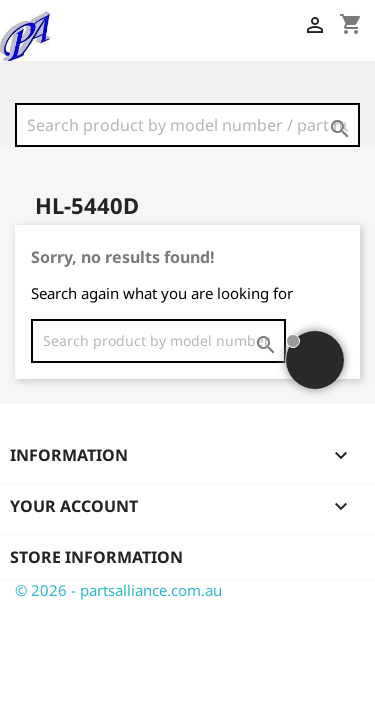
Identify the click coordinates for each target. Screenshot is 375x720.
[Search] (187, 125)
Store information (96, 557)
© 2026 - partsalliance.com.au (118, 590)
